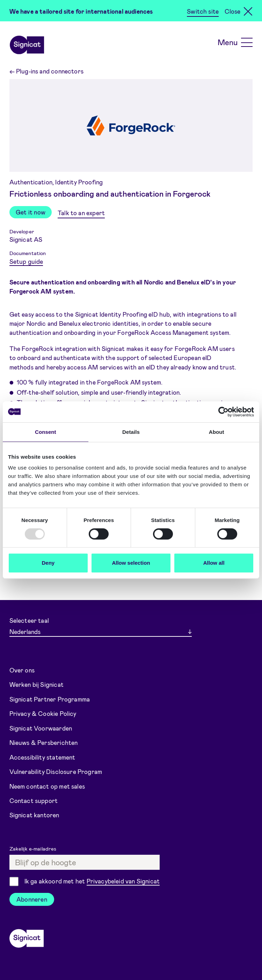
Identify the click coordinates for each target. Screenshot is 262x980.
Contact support (34, 801)
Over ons (22, 670)
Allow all (214, 563)
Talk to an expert (81, 213)
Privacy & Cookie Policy (43, 713)
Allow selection (131, 563)
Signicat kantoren (34, 815)
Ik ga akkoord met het (92, 882)
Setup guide (26, 261)
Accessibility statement (42, 757)
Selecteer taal (29, 620)
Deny (48, 563)
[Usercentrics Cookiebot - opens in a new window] (223, 412)
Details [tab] (131, 432)
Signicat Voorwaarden (41, 728)
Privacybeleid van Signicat (123, 881)
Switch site (203, 11)
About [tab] (217, 432)
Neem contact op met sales (47, 786)
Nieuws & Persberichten (44, 742)
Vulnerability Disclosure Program (56, 771)
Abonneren (32, 899)
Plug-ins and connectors (46, 71)
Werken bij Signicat (37, 684)
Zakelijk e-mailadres (34, 848)
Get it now (31, 212)
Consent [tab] (46, 432)
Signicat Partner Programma (50, 699)
